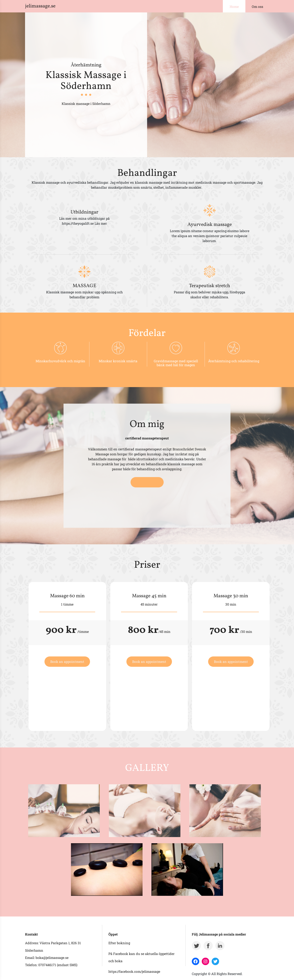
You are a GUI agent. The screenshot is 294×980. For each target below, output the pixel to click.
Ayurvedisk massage (210, 225)
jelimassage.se (40, 6)
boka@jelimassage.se (52, 958)
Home (234, 7)
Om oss (257, 7)
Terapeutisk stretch (210, 286)
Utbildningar (84, 212)
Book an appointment (67, 662)
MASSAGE (84, 286)
